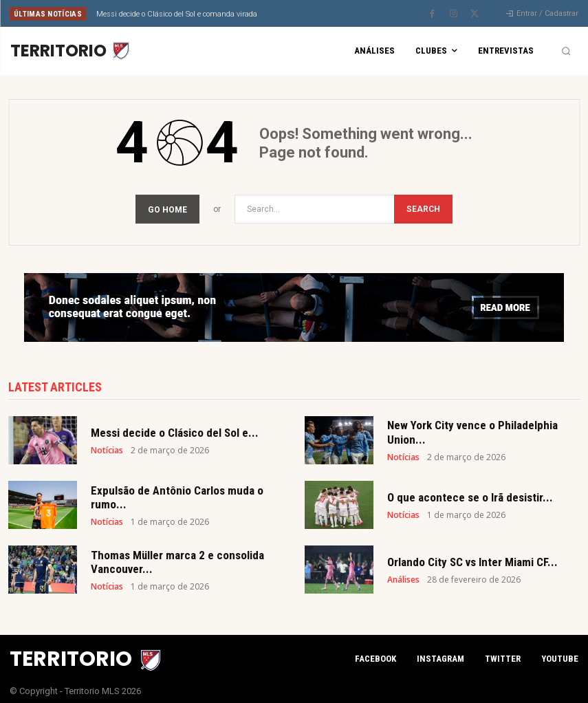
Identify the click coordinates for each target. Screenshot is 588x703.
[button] (566, 51)
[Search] (423, 205)
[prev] (303, 13)
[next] (325, 13)
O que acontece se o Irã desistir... (470, 493)
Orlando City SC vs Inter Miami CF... (472, 558)
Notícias (107, 446)
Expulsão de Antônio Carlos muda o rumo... (177, 493)
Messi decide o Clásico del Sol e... (175, 429)
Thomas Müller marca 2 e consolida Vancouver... (177, 558)
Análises (403, 576)
